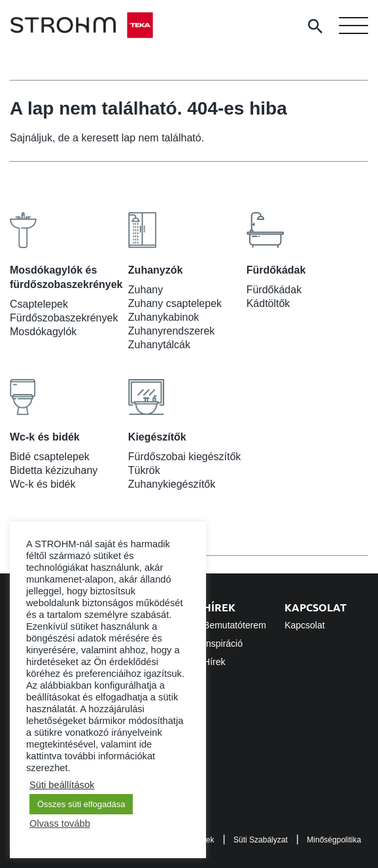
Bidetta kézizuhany (54, 470)
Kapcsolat (316, 607)
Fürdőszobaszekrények (64, 318)
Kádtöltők (268, 303)
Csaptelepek (39, 304)
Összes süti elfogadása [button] (81, 804)
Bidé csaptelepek (50, 457)
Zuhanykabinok (164, 317)
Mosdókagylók (43, 332)
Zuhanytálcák (159, 345)
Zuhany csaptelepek (175, 303)
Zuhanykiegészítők (172, 484)
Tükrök (144, 470)
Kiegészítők (157, 437)
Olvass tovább (60, 823)
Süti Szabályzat (261, 840)
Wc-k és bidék (45, 437)
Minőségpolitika (334, 840)
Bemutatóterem (235, 625)
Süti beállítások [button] (62, 785)
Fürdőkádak (276, 270)
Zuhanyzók (156, 270)
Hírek (219, 607)
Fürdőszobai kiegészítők (185, 457)
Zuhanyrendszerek (172, 331)
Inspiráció (223, 643)
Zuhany (146, 290)
